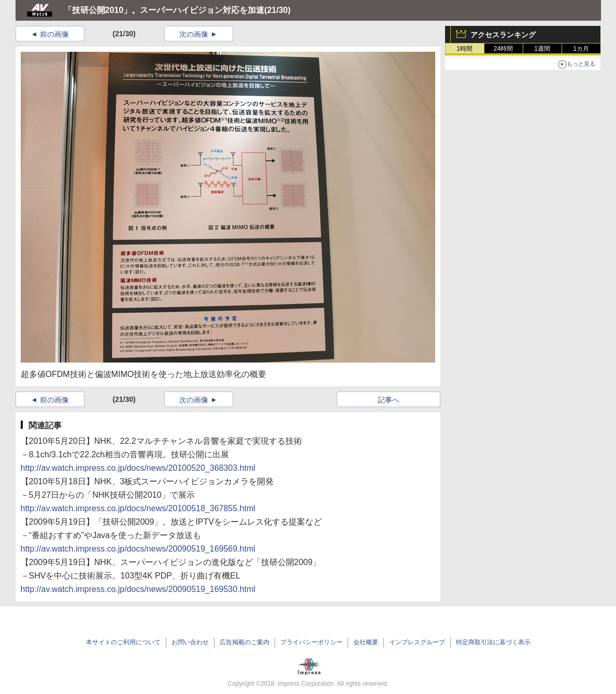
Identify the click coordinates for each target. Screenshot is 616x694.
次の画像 (194, 34)
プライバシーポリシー (311, 642)
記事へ (389, 400)
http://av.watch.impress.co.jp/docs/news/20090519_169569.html (138, 549)
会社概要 (366, 642)
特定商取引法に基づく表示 (493, 642)
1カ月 (581, 49)
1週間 (542, 49)
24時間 (503, 49)
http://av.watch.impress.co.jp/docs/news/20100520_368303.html (138, 468)
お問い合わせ (190, 642)
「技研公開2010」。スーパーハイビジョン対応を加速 (164, 10)
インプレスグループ (417, 642)
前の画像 (54, 34)
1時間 (464, 49)
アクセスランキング (503, 35)
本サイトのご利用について (123, 642)
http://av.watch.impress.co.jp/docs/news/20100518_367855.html (138, 508)
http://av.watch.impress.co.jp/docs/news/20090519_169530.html (138, 589)
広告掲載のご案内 (245, 642)
